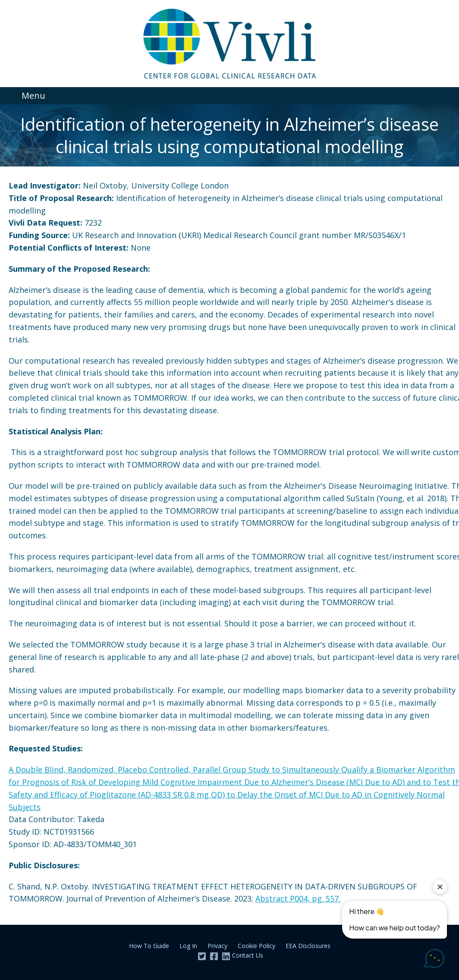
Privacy (217, 946)
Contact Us (248, 955)
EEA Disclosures (308, 946)
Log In (188, 946)
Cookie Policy (256, 946)
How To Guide (149, 946)
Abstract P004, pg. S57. (298, 898)
